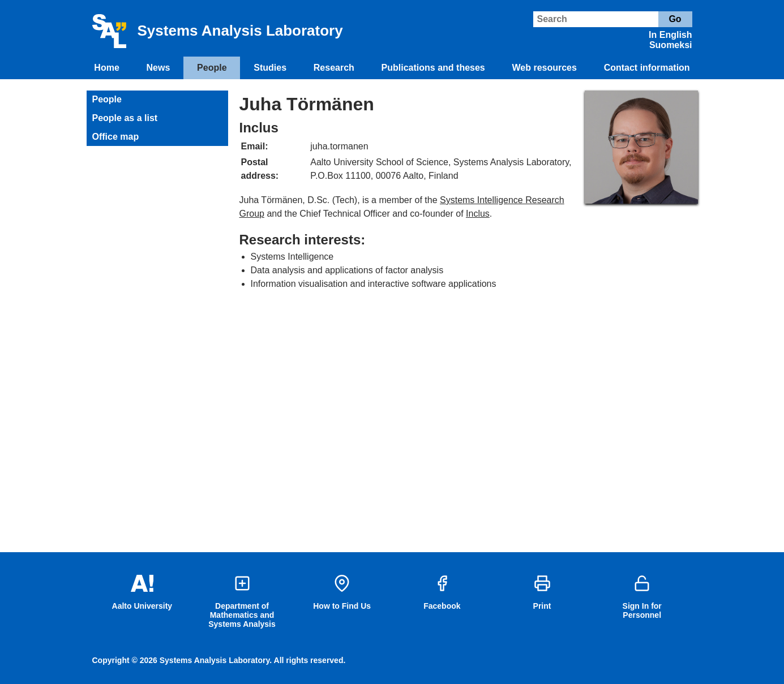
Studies (270, 68)
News (158, 68)
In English (670, 35)
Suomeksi (671, 45)
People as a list (125, 118)
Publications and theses (433, 68)
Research (334, 68)
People (212, 68)
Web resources (544, 68)
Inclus (478, 214)
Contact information (647, 68)
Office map (116, 137)
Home (106, 68)
